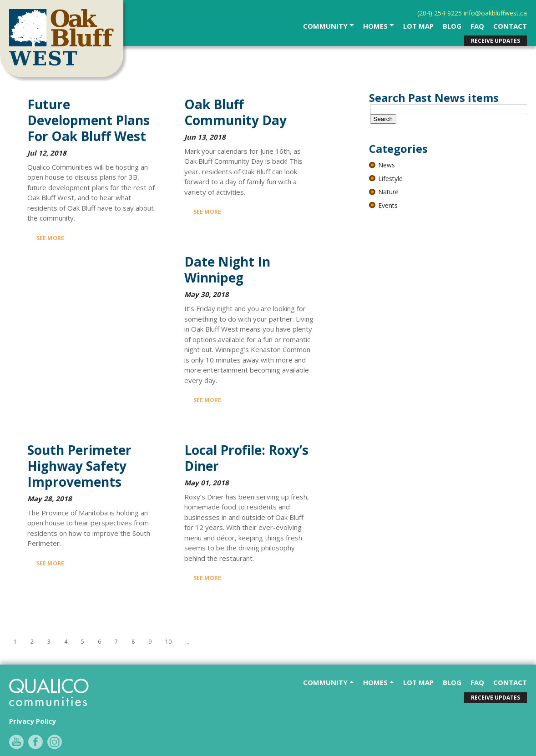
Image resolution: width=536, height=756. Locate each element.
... (187, 642)
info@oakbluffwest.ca (495, 13)
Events (388, 205)
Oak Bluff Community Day (235, 112)
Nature (388, 192)
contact (510, 26)
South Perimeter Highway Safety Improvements (79, 466)
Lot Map (418, 26)
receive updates (496, 41)
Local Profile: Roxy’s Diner (246, 458)
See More (50, 238)
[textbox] (450, 109)
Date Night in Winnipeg (227, 270)
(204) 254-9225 (440, 13)
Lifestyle (390, 179)
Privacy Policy (33, 721)
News (387, 165)
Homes (376, 26)
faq (477, 26)
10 (168, 642)
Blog (452, 26)
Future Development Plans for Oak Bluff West (88, 120)
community (326, 26)
